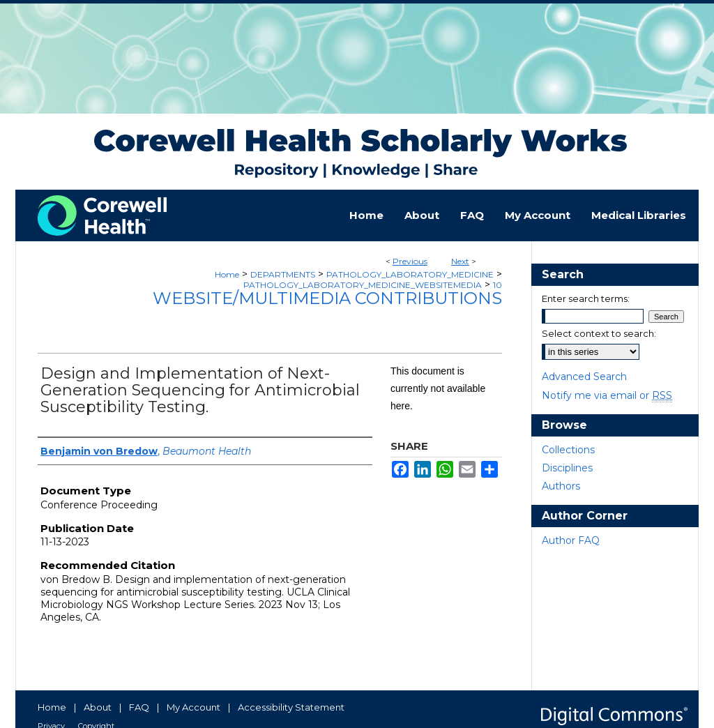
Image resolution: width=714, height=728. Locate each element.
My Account (193, 707)
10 (497, 285)
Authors (561, 486)
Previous (410, 261)
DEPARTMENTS (283, 274)
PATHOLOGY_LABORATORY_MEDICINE (410, 274)
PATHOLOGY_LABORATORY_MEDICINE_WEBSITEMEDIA (363, 285)
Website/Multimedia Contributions (327, 298)
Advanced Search (584, 377)
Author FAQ (571, 540)
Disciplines (567, 468)
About (98, 707)
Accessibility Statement (291, 707)
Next (460, 261)
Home (227, 274)
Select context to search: (599, 333)
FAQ (139, 707)
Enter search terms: (586, 298)
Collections (568, 450)
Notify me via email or (607, 395)
